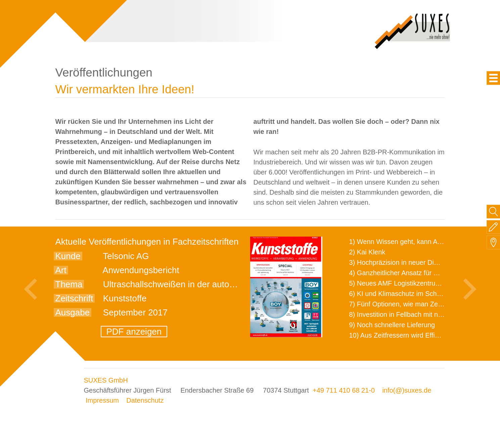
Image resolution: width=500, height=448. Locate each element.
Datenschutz (145, 400)
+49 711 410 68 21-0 (344, 390)
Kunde (68, 256)
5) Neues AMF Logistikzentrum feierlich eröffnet (420, 283)
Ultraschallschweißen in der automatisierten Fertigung (207, 284)
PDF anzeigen (134, 332)
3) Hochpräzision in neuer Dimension (404, 262)
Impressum (102, 400)
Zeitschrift (74, 298)
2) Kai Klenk (367, 252)
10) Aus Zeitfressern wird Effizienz (400, 335)
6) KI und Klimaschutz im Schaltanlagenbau (414, 294)
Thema (69, 284)
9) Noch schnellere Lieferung (392, 325)
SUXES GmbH (106, 380)
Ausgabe (73, 312)
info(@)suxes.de (407, 390)
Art (61, 270)
